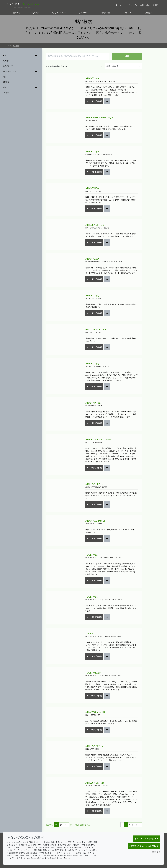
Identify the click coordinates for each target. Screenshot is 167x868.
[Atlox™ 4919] (64, 305)
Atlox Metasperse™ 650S (99, 118)
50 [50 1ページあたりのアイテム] (61, 825)
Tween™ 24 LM (93, 673)
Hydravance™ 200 (96, 330)
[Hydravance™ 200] (64, 339)
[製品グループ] (20, 66)
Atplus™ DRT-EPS (95, 225)
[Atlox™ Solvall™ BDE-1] (64, 455)
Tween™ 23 (91, 597)
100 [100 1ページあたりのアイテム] (66, 825)
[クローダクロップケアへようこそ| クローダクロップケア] (23, 5)
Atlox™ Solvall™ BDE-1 (99, 439)
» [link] (140, 825)
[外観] (20, 77)
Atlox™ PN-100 (94, 403)
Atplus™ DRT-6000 (96, 783)
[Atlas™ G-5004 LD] (64, 722)
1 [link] (126, 825)
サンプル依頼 (94, 101)
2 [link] (129, 825)
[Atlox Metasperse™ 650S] (64, 127)
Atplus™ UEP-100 (95, 484)
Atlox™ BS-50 (93, 188)
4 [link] (136, 825)
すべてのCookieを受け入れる (147, 839)
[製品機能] (20, 61)
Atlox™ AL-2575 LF (95, 521)
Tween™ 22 (91, 555)
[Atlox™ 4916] (64, 163)
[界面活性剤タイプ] (20, 71)
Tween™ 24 (91, 633)
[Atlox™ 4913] (64, 376)
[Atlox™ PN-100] (64, 414)
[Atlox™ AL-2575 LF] (64, 531)
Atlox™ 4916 (92, 152)
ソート (100, 66)
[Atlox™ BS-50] (64, 199)
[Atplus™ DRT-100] (64, 757)
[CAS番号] (20, 93)
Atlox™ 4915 (92, 259)
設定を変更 (156, 852)
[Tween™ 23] (64, 608)
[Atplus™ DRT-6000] (64, 798)
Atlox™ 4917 (92, 78)
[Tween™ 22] (64, 569)
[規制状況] (20, 82)
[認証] (20, 87)
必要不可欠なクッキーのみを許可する (144, 846)
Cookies (67, 858)
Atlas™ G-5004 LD (95, 712)
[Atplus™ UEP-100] (64, 495)
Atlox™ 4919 (92, 296)
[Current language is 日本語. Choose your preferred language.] (157, 5)
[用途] (20, 55)
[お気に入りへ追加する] (107, 101)
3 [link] (133, 825)
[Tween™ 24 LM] (64, 685)
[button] (16, 13)
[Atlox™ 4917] (64, 91)
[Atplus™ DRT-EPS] (64, 235)
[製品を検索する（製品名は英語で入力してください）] (77, 56)
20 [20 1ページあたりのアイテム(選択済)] (56, 825)
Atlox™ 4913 (92, 364)
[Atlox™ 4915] (64, 270)
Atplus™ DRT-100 (95, 746)
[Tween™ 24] (64, 646)
